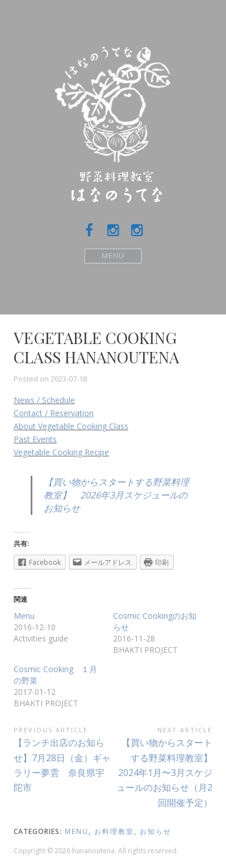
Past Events (35, 439)
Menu (113, 256)
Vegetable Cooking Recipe (61, 452)
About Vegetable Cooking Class (71, 426)
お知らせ (156, 831)
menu (77, 831)
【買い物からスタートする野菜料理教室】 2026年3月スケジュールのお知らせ (116, 495)
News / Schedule (44, 400)
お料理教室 (114, 831)
